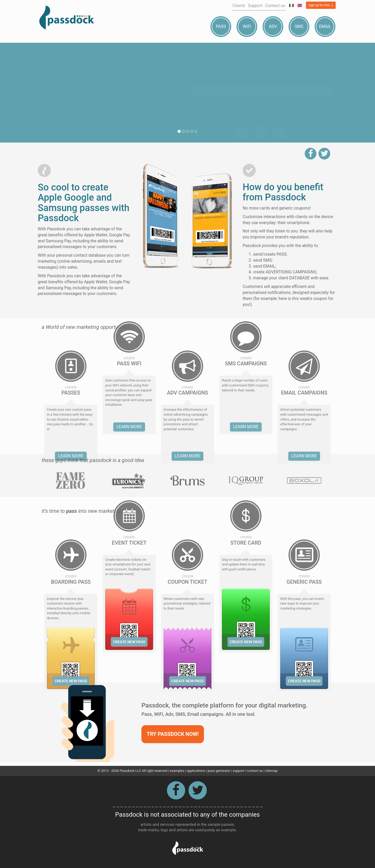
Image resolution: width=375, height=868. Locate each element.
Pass (221, 26)
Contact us (275, 6)
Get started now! (262, 100)
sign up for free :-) (321, 5)
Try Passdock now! (173, 734)
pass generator (219, 771)
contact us (255, 771)
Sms (299, 26)
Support (255, 6)
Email (325, 26)
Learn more (129, 328)
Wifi (247, 26)
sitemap (271, 771)
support (239, 771)
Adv (273, 26)
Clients (239, 6)
